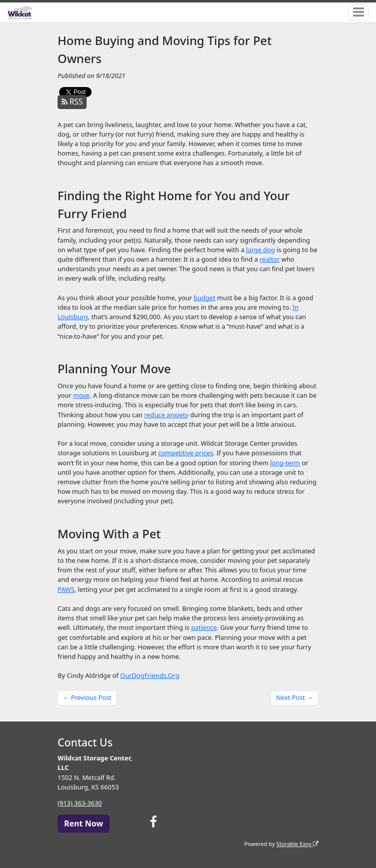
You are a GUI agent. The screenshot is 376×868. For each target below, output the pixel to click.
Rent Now (84, 823)
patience (204, 627)
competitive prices (186, 453)
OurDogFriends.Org (150, 675)
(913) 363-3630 (80, 803)
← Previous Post (87, 697)
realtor (269, 259)
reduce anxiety (166, 415)
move (81, 395)
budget (205, 298)
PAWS (66, 589)
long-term (285, 463)
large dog (260, 250)
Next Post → (295, 697)
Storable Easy (297, 844)
